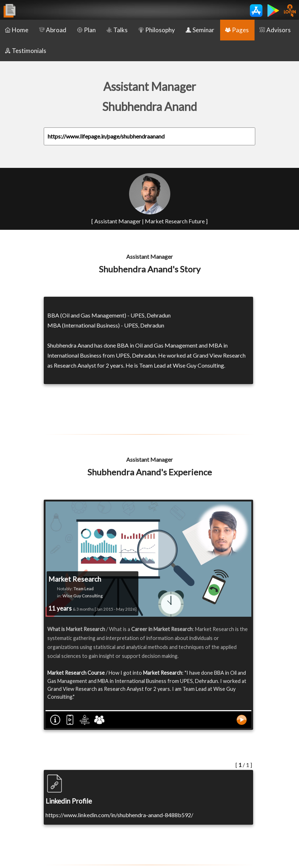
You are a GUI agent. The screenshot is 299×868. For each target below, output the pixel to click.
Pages (237, 30)
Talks (117, 30)
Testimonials (26, 51)
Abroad (53, 30)
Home (17, 30)
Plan (86, 30)
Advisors (275, 30)
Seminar (200, 30)
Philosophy (157, 30)
